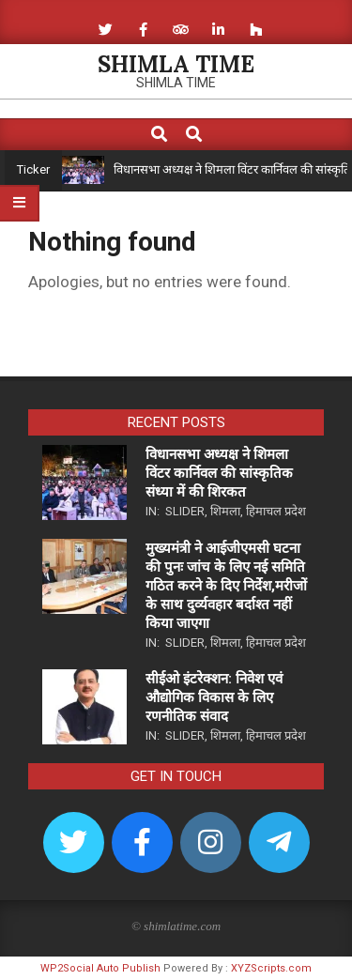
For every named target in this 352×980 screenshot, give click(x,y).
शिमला (225, 511)
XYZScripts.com (271, 968)
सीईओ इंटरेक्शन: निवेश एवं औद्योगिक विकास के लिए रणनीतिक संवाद (214, 697)
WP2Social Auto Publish (100, 968)
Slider (185, 511)
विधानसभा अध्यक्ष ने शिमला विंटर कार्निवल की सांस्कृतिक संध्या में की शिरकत (219, 473)
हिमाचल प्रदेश (276, 511)
